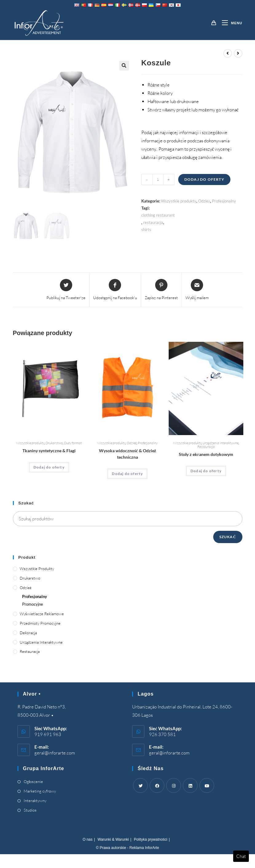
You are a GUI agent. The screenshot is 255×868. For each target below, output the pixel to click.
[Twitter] (140, 785)
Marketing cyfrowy (40, 791)
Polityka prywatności (151, 839)
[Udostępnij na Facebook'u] (115, 290)
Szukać (228, 537)
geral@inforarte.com (55, 753)
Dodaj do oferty (204, 179)
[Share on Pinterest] (161, 290)
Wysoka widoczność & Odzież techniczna (127, 454)
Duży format (73, 443)
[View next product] (238, 53)
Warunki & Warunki (113, 839)
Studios (30, 810)
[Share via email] (197, 290)
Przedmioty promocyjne (40, 623)
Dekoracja (28, 633)
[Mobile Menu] (230, 23)
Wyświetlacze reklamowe (42, 614)
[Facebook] (157, 785)
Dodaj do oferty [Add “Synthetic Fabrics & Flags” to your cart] (49, 467)
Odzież (204, 201)
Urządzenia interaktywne (220, 443)
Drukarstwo (54, 443)
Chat (241, 856)
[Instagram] (174, 785)
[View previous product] (228, 53)
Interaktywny (35, 800)
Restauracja (206, 447)
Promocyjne (33, 604)
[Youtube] (207, 785)
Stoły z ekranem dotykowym (206, 454)
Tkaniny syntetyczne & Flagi (49, 451)
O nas (88, 839)
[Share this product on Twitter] (66, 290)
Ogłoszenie (33, 781)
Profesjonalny (224, 201)
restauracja (153, 222)
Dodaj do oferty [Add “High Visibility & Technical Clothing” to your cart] (127, 474)
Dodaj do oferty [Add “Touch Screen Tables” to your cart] (206, 471)
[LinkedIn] (190, 785)
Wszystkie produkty (179, 201)
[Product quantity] (158, 179)
